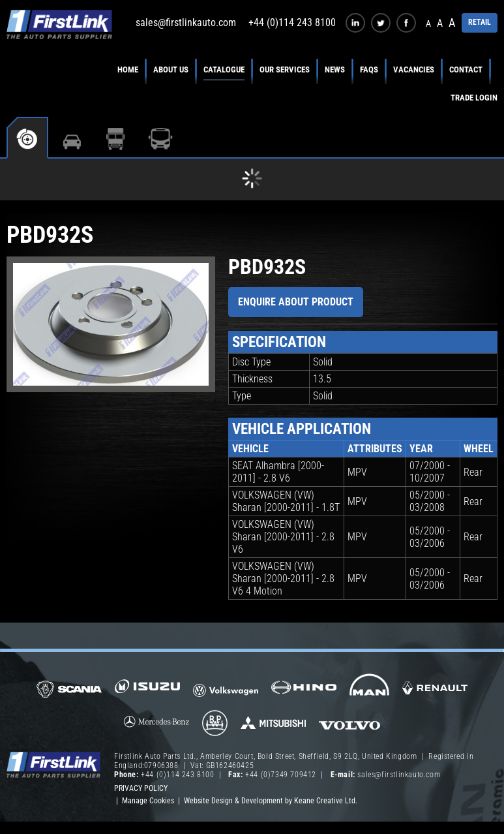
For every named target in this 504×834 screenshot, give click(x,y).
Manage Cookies (148, 801)
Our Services (285, 69)
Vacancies (414, 69)
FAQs (369, 69)
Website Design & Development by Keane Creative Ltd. (271, 801)
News (335, 69)
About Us (171, 69)
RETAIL (480, 22)
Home (128, 69)
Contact (466, 69)
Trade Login (474, 98)
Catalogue (224, 69)
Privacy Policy (141, 788)
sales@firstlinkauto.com (186, 23)
